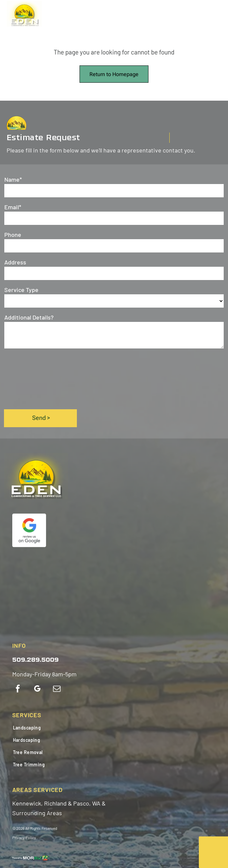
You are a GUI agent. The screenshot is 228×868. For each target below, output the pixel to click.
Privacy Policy (24, 837)
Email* (13, 207)
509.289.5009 (35, 660)
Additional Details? (29, 317)
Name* (13, 179)
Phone (13, 235)
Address (15, 262)
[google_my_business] (37, 689)
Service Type (21, 290)
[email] (57, 689)
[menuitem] (51, 728)
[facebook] (18, 689)
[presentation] (31, 378)
